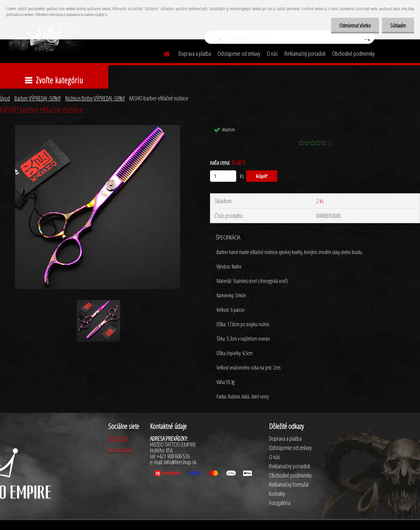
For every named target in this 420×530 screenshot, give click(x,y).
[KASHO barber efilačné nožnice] (98, 128)
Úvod (5, 98)
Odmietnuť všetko (355, 26)
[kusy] (223, 176)
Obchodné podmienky (353, 53)
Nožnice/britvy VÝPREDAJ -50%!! (95, 98)
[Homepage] (163, 53)
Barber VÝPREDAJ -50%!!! (38, 98)
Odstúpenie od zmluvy (239, 53)
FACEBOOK (119, 438)
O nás (272, 53)
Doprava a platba (195, 53)
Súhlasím (398, 26)
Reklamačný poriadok (305, 53)
